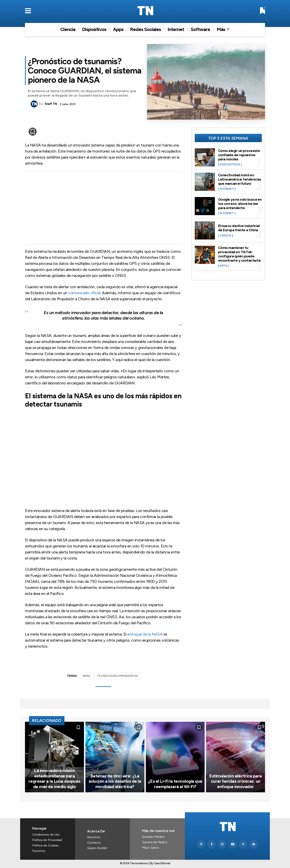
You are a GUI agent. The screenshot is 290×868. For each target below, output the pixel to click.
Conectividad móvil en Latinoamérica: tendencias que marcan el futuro (240, 179)
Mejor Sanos (151, 848)
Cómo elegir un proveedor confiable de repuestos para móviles (239, 155)
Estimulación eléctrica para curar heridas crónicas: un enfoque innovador (236, 781)
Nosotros (94, 837)
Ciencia (225, 235)
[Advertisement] (103, 208)
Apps (223, 265)
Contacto (94, 843)
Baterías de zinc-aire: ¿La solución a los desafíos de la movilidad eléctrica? (115, 781)
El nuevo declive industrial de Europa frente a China (239, 228)
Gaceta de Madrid (155, 842)
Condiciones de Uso (46, 835)
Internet (227, 189)
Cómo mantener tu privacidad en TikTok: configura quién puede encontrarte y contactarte (239, 253)
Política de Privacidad (47, 840)
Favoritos (39, 851)
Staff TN (51, 104)
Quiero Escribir (97, 848)
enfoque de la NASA (145, 634)
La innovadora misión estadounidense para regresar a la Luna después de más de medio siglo (54, 778)
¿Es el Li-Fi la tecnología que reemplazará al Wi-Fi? (175, 784)
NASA (86, 676)
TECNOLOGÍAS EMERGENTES (117, 676)
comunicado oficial (84, 293)
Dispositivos (230, 164)
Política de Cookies (46, 845)
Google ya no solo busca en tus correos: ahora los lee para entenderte (240, 204)
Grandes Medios (153, 837)
